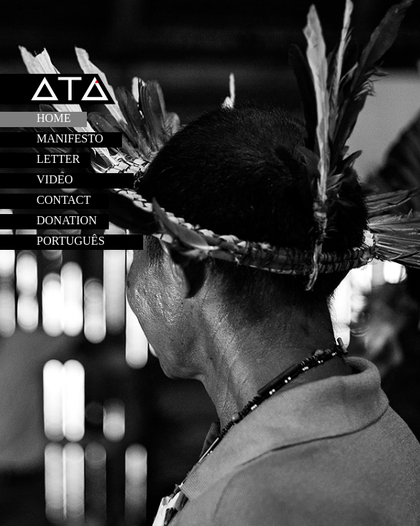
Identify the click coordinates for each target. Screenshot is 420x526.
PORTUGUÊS (70, 241)
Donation (67, 220)
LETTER (58, 159)
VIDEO (55, 179)
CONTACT (64, 200)
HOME (54, 118)
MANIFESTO (70, 138)
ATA (72, 90)
